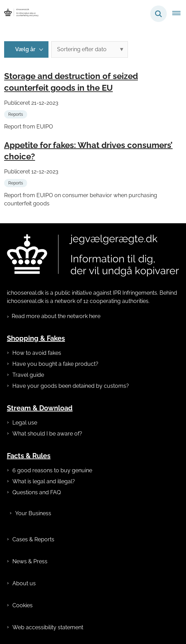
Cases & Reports (33, 539)
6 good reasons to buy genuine (52, 470)
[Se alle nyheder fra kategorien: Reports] (16, 114)
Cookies (23, 605)
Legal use (25, 423)
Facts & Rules (29, 456)
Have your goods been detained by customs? (71, 386)
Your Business (33, 513)
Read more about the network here (56, 316)
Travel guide (28, 375)
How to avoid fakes (37, 353)
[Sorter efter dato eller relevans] (90, 49)
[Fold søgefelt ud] (158, 14)
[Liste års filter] (26, 49)
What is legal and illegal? (44, 481)
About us (24, 583)
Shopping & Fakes (36, 338)
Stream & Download (40, 408)
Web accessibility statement (48, 627)
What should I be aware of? (47, 434)
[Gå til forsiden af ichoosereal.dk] (19, 14)
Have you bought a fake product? (55, 364)
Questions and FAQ (37, 492)
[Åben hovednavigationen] (179, 14)
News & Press (30, 561)
